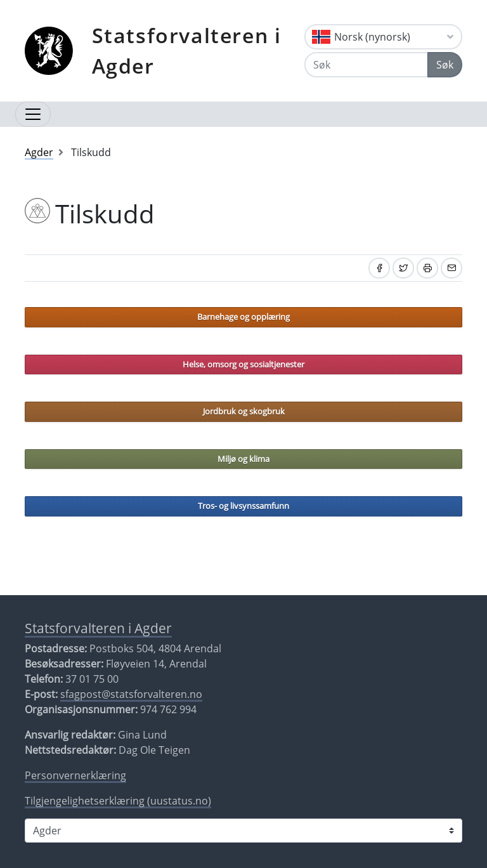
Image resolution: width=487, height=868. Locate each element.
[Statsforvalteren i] (243, 831)
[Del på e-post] (451, 268)
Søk (445, 65)
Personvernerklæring (75, 775)
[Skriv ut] (427, 268)
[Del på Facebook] (379, 268)
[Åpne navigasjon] (33, 114)
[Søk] (366, 65)
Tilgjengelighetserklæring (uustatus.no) (118, 801)
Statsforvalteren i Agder (187, 50)
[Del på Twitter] (403, 268)
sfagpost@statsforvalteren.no (131, 694)
